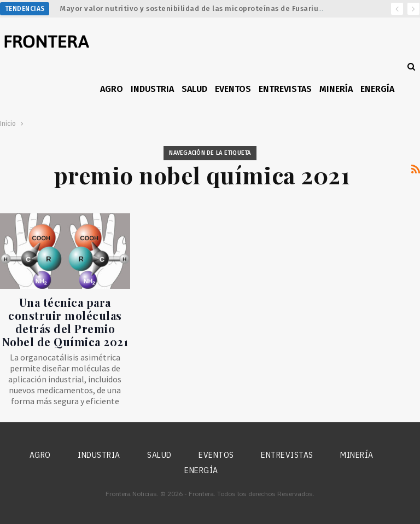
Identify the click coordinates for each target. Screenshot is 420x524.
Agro (112, 89)
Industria (152, 89)
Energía (377, 89)
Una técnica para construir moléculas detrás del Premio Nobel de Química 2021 (65, 322)
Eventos (233, 89)
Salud (194, 89)
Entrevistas (285, 89)
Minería (336, 89)
